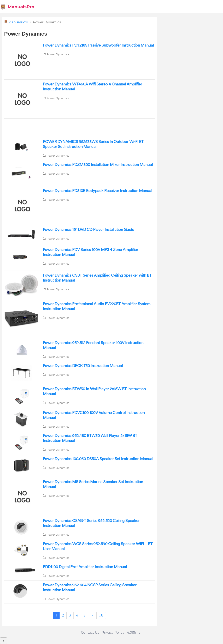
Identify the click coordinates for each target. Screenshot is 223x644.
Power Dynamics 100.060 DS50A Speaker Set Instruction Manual (98, 459)
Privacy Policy (113, 633)
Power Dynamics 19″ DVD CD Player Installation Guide (88, 230)
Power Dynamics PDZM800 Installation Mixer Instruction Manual (98, 165)
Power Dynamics (58, 54)
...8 (101, 615)
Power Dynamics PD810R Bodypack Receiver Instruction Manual (97, 191)
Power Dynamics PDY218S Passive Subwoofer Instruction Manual (98, 45)
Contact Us (90, 633)
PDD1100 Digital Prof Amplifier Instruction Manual (85, 567)
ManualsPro (17, 7)
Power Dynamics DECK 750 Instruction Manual (83, 366)
